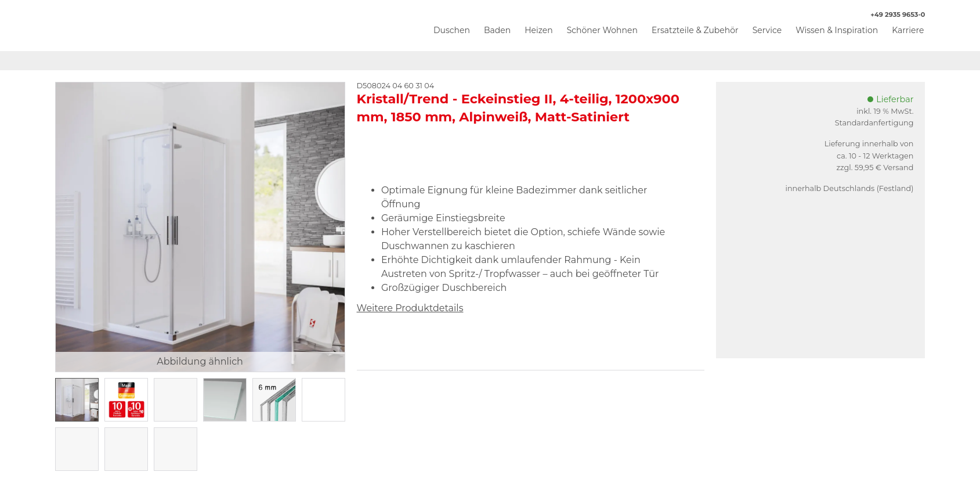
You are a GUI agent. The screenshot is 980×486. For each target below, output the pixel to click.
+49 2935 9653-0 (892, 15)
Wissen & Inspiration (837, 30)
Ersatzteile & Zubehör (695, 30)
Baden (497, 30)
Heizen (539, 30)
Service (767, 30)
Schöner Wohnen (602, 30)
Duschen (452, 30)
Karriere (908, 30)
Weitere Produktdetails (410, 308)
